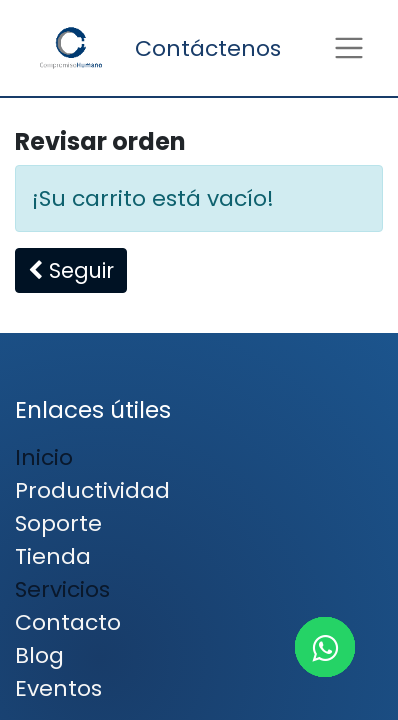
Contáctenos (208, 48)
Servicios (62, 589)
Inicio (44, 457)
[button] (71, 270)
